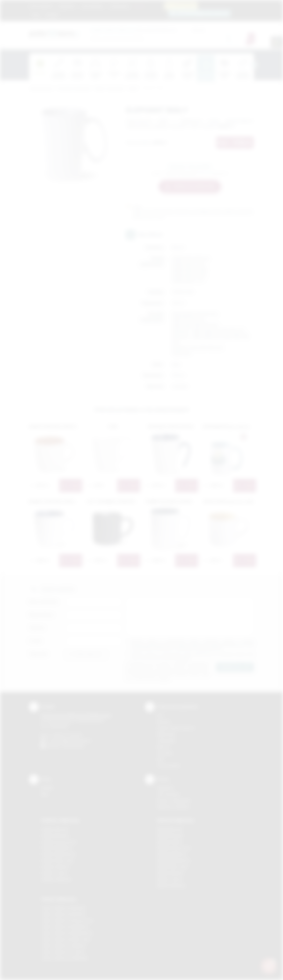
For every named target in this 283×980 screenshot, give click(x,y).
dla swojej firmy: (127, 30)
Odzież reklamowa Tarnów (63, 952)
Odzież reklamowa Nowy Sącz (66, 939)
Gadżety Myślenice (57, 848)
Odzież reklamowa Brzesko (63, 908)
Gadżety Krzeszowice (59, 842)
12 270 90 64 (184, 5)
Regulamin (67, 6)
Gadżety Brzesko (55, 836)
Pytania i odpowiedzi (174, 800)
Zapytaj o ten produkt (190, 166)
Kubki (133, 89)
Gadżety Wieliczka (56, 879)
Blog (36, 15)
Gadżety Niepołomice (59, 854)
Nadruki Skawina (170, 873)
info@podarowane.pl (74, 741)
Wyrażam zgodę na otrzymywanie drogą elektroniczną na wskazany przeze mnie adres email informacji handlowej (192, 656)
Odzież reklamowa (59, 899)
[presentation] (254, 65)
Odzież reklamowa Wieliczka (64, 958)
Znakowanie (119, 6)
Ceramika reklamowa (74, 89)
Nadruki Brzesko (170, 836)
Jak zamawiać (92, 6)
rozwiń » (184, 658)
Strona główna (41, 6)
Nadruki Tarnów (170, 879)
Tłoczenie (165, 753)
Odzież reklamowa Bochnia (63, 914)
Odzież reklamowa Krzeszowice (67, 920)
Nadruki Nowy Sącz (173, 867)
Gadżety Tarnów (54, 873)
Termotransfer (169, 766)
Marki (139, 6)
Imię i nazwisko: (44, 602)
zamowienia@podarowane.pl (202, 13)
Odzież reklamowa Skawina (63, 946)
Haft (160, 759)
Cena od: (170, 30)
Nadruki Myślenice (172, 854)
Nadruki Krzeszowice (174, 848)
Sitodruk (164, 722)
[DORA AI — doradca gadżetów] (269, 966)
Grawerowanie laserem (176, 728)
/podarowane (74, 746)
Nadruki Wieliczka (171, 886)
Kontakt (51, 15)
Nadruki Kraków (170, 842)
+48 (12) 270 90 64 (67, 735)
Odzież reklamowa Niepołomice (67, 933)
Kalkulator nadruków (173, 807)
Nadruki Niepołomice (174, 860)
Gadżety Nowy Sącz (58, 860)
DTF (160, 716)
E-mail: (36, 641)
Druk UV (163, 747)
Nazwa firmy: (41, 615)
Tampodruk (166, 741)
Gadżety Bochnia (55, 829)
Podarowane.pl (41, 89)
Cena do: (199, 30)
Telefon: (37, 628)
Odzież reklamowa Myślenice (65, 927)
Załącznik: (39, 654)
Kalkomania (166, 734)
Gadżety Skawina (55, 867)
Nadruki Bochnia (170, 829)
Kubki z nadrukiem (109, 89)
